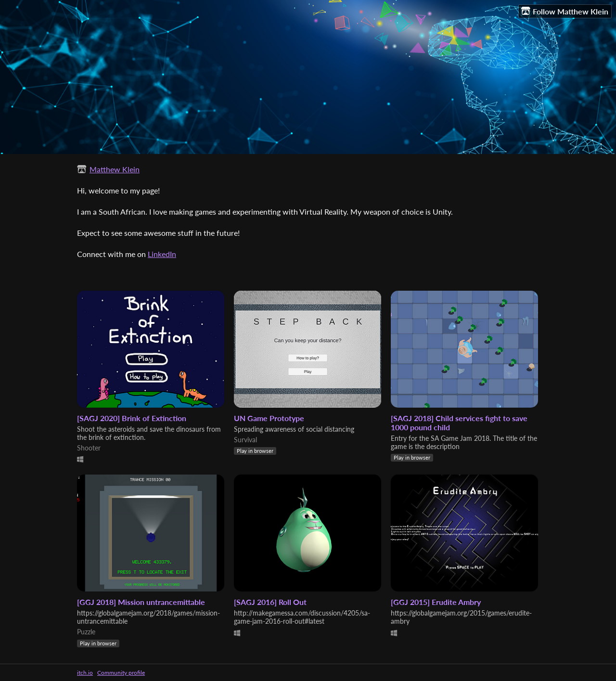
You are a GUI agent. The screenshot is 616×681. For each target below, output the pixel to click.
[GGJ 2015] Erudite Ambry (436, 602)
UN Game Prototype (269, 418)
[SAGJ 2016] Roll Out (270, 602)
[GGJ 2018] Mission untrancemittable (141, 602)
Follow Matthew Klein (565, 11)
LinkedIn (162, 254)
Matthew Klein (115, 169)
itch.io (85, 673)
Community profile (121, 673)
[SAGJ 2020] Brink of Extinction (132, 418)
